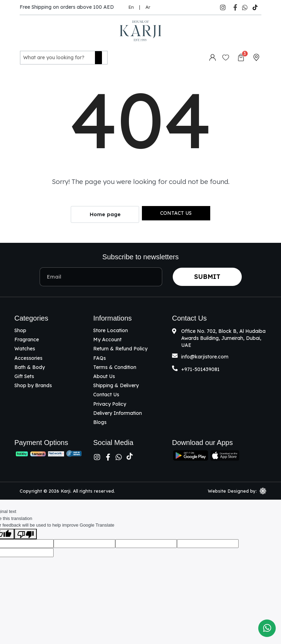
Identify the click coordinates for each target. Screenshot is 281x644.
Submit (207, 276)
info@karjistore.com (205, 356)
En (131, 7)
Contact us (176, 212)
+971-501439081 (200, 368)
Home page (105, 214)
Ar (148, 7)
